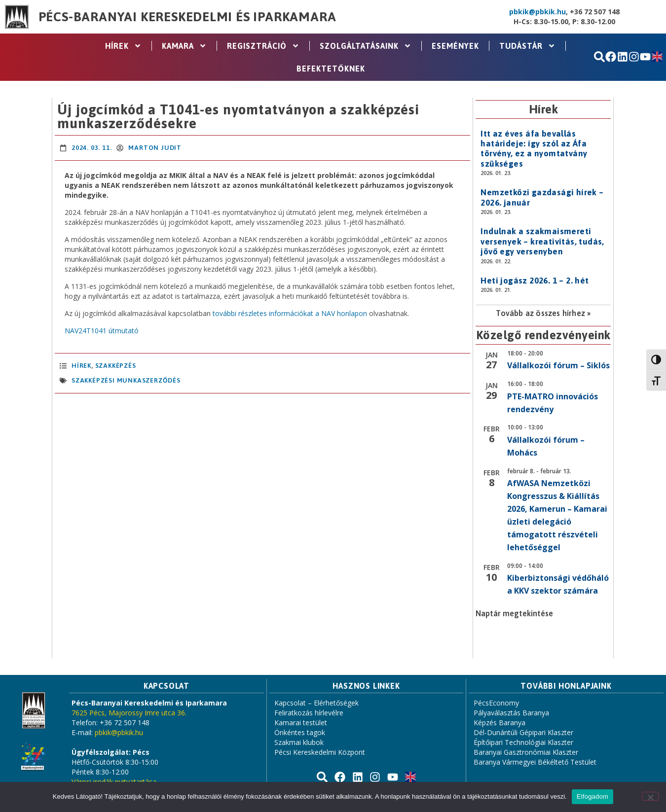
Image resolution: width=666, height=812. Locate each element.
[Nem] (650, 796)
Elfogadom (592, 796)
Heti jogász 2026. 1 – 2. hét (535, 281)
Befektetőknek (331, 69)
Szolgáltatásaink (366, 46)
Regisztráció (263, 46)
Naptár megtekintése (514, 613)
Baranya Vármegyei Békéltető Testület (535, 762)
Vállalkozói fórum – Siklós (558, 365)
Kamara (184, 46)
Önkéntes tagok (300, 732)
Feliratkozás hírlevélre (309, 713)
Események (455, 46)
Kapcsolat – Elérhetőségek (316, 703)
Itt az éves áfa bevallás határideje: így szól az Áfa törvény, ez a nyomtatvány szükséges (534, 149)
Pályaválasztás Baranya (511, 713)
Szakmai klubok (299, 742)
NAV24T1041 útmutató (102, 331)
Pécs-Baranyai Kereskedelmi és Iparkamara (187, 17)
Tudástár (527, 46)
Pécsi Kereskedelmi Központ (320, 752)
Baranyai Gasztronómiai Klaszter (526, 752)
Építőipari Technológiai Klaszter (523, 742)
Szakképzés (116, 366)
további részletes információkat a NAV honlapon (289, 313)
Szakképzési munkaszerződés (126, 380)
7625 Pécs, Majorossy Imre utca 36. (129, 713)
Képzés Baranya (499, 723)
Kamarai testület (301, 723)
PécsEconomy (496, 703)
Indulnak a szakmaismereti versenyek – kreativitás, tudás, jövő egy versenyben (542, 241)
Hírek (123, 46)
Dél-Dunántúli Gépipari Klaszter (523, 732)
